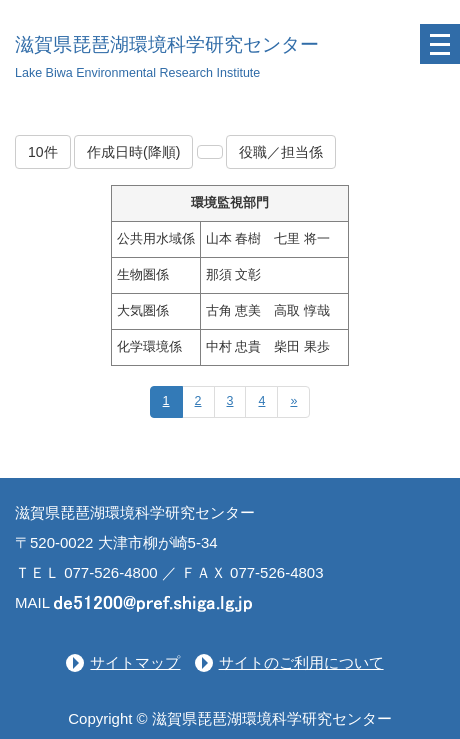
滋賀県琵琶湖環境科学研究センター (167, 44)
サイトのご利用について (301, 662)
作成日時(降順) (133, 152)
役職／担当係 (281, 152)
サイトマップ (135, 662)
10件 (43, 152)
